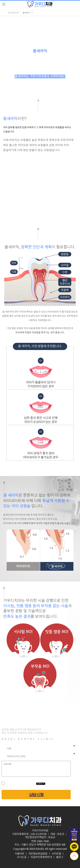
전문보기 (41, 784)
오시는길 (22, 857)
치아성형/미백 (13, 13)
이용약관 (19, 854)
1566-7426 (43, 841)
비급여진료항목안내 (41, 857)
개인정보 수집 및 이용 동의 (20, 783)
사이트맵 (56, 854)
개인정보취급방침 (38, 854)
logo (40, 4)
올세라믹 (28, 13)
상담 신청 (36, 795)
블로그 (60, 857)
